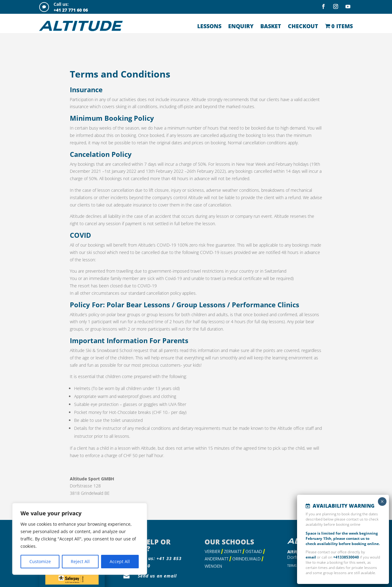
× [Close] (382, 502)
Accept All (120, 561)
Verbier (212, 532)
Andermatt (217, 540)
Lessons (209, 26)
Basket (271, 26)
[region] (80, 539)
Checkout (303, 26)
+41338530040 (346, 557)
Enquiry (241, 26)
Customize (40, 561)
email (311, 557)
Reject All (80, 561)
